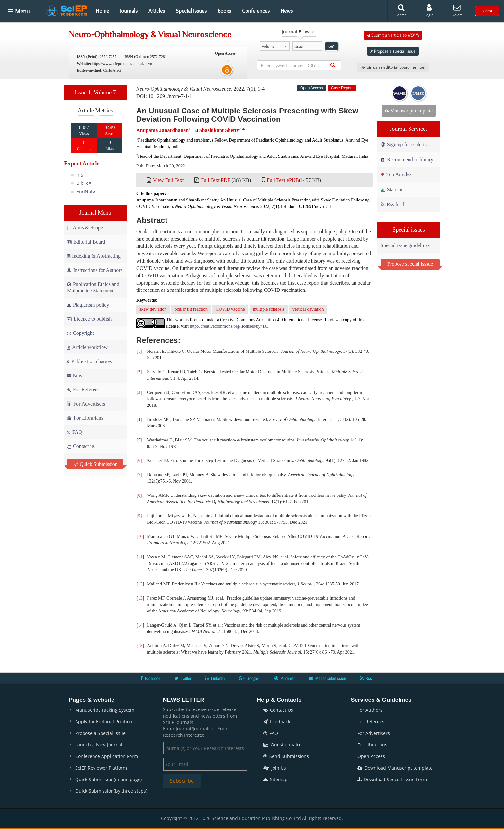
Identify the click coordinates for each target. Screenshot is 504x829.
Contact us (81, 446)
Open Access (371, 756)
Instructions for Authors (95, 270)
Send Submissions (286, 756)
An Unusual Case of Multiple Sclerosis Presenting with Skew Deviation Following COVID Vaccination (247, 115)
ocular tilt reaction (191, 309)
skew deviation (153, 309)
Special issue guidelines (405, 245)
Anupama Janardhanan (162, 130)
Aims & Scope (85, 228)
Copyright (81, 333)
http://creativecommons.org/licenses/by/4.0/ (229, 326)
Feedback (277, 722)
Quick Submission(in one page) (108, 779)
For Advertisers (86, 404)
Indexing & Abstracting (94, 256)
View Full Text (168, 180)
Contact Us (278, 710)
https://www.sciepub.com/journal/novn (122, 64)
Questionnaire (282, 745)
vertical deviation (308, 309)
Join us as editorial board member (393, 67)
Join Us (275, 768)
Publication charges (89, 361)
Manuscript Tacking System (105, 710)
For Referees (83, 390)
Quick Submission (96, 464)
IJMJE (418, 94)
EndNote (86, 191)
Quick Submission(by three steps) (111, 791)
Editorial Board (86, 242)
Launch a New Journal (99, 745)
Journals (129, 11)
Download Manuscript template (395, 768)
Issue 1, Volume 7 (95, 93)
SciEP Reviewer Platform (101, 768)
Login (429, 11)
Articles (157, 11)
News (287, 11)
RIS (80, 175)
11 (140, 557)
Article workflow (87, 347)
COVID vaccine (230, 309)
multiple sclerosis (269, 309)
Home (102, 11)
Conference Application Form (107, 756)
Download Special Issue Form (392, 779)
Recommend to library (407, 160)
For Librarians (85, 418)
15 (140, 646)
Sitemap (275, 779)
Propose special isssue (410, 264)
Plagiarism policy (88, 305)
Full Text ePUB (283, 180)
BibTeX (84, 183)
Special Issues (191, 11)
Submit (487, 11)
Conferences (256, 11)
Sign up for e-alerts (404, 144)
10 (140, 536)
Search (401, 11)
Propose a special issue (393, 51)
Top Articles (396, 174)
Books (224, 11)
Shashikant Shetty (219, 130)
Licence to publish (89, 319)
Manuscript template (409, 111)
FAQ (75, 432)
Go (332, 46)
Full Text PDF (216, 180)
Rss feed (392, 205)
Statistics (393, 189)
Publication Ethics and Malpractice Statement (93, 287)
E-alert (457, 11)
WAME (400, 94)
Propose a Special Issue (100, 733)
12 (140, 584)
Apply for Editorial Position (104, 722)
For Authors (370, 710)
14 (140, 625)
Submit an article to (393, 35)
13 (140, 598)
